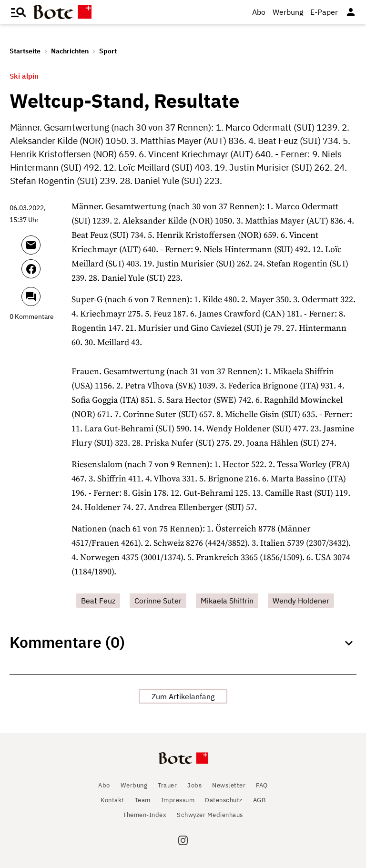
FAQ (262, 785)
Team (143, 800)
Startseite (25, 51)
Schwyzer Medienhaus (210, 815)
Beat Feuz (98, 601)
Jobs (194, 785)
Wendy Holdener (301, 601)
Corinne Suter (158, 601)
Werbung (288, 12)
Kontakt (112, 800)
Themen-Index (145, 815)
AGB (259, 800)
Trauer (167, 785)
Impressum (178, 800)
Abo (259, 12)
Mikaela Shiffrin (227, 601)
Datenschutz (224, 800)
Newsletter (229, 785)
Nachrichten (70, 51)
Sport (108, 51)
